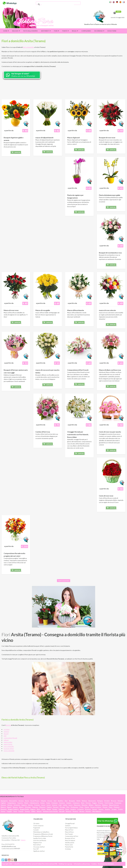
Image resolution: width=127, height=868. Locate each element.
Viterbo (88, 811)
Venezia (68, 811)
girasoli (6, 734)
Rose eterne (112, 31)
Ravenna (4, 809)
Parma (87, 807)
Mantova (98, 805)
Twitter (3, 860)
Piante (65, 31)
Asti (55, 801)
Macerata (77, 805)
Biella (78, 801)
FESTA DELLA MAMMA (30, 31)
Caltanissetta (34, 803)
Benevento (92, 801)
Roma (43, 809)
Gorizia (10, 805)
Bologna (100, 801)
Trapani (9, 811)
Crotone (37, 805)
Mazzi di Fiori (69, 830)
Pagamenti (37, 828)
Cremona (54, 803)
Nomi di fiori (37, 845)
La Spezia (80, 809)
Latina (65, 805)
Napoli (9, 807)
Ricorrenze (99, 31)
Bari (66, 801)
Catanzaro (76, 803)
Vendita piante (70, 843)
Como (48, 803)
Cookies (94, 864)
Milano (91, 805)
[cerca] (58, 4)
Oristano (28, 807)
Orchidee (68, 849)
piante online (8, 742)
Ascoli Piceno (35, 801)
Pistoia (105, 807)
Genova (3, 805)
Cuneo (42, 803)
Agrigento (4, 801)
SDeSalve (111, 864)
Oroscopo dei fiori (39, 847)
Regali (75, 31)
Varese (39, 811)
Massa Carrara (114, 805)
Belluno (84, 801)
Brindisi (107, 801)
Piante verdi (69, 845)
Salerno (61, 809)
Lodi (60, 805)
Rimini (49, 809)
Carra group (68, 864)
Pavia (111, 807)
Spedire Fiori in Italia (40, 838)
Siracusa (88, 809)
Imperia (24, 805)
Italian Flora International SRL (47, 864)
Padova (49, 807)
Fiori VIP (36, 849)
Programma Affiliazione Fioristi (43, 836)
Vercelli (62, 811)
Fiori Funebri (69, 834)
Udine (33, 811)
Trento (120, 809)
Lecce (49, 805)
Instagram (12, 860)
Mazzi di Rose (69, 832)
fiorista (8, 725)
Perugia (62, 807)
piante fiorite (8, 744)
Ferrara (88, 803)
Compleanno (86, 31)
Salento (23, 840)
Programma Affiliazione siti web (43, 834)
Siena (67, 809)
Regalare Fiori (38, 843)
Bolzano (120, 801)
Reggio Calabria (13, 809)
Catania (69, 803)
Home (6, 31)
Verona (82, 811)
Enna (83, 803)
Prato (81, 807)
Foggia (94, 803)
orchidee (7, 729)
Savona (101, 809)
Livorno (55, 805)
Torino (3, 811)
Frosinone (118, 803)
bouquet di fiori (9, 749)
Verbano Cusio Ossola (50, 811)
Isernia (30, 805)
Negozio (16, 31)
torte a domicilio (9, 751)
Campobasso (12, 803)
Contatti (36, 830)
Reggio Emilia (25, 809)
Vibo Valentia (97, 811)
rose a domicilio (9, 746)
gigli (5, 736)
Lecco (43, 805)
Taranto (107, 809)
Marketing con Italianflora (41, 832)
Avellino (61, 801)
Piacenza (42, 807)
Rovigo (55, 809)
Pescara (56, 807)
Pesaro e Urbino (96, 807)
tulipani (6, 740)
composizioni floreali (10, 738)
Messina (85, 805)
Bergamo (72, 801)
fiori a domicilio (28, 47)
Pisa (68, 807)
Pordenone (74, 807)
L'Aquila (43, 801)
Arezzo (50, 801)
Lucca (70, 805)
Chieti (26, 803)
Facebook (6, 860)
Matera (3, 807)
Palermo (35, 807)
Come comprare (38, 826)
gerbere (6, 732)
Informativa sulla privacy (82, 864)
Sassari (95, 809)
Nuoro (21, 807)
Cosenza (62, 803)
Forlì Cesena (109, 803)
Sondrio (73, 809)
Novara (15, 807)
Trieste (21, 811)
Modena (105, 805)
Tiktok (16, 860)
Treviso (27, 811)
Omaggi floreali (70, 823)
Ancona (21, 801)
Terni (15, 811)
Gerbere (68, 826)
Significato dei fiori (39, 851)
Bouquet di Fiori (70, 838)
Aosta (27, 801)
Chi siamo (36, 823)
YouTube (9, 860)
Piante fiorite (69, 847)
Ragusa (33, 809)
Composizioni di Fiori (72, 836)
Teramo (114, 809)
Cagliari (3, 803)
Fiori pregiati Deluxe (71, 828)
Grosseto (17, 805)
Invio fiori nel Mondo (40, 840)
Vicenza (75, 811)
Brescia (114, 801)
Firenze (101, 803)
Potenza (117, 807)
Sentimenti (46, 31)
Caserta (20, 803)
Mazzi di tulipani (70, 840)
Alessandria (13, 801)
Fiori (56, 31)
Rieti (38, 809)
